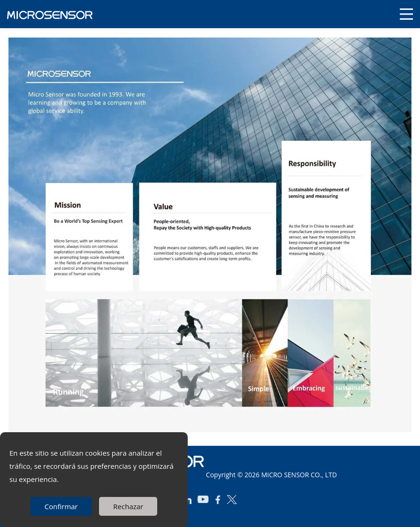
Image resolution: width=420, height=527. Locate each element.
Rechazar (128, 506)
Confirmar (61, 506)
